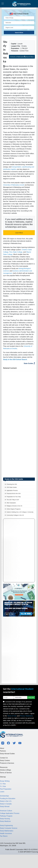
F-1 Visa (3, 786)
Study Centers (5, 760)
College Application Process (10, 813)
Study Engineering (6, 825)
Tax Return (4, 836)
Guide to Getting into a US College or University (20, 512)
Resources (4, 767)
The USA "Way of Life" (13, 500)
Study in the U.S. (6, 801)
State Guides (29, 363)
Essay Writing (5, 781)
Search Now (19, 32)
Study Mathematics (7, 831)
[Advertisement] (19, 424)
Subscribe (31, 697)
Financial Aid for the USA (14, 493)
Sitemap (3, 777)
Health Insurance (6, 833)
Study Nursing (5, 819)
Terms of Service (6, 773)
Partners (3, 751)
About (2, 748)
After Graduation (11, 503)
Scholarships (4, 796)
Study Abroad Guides (7, 754)
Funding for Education (8, 799)
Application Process (12, 490)
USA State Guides (12, 487)
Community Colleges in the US (15, 515)
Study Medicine (5, 821)
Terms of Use (12, 716)
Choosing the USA (12, 484)
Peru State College (16, 252)
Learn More (19, 233)
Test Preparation (6, 789)
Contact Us (4, 758)
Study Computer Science (9, 828)
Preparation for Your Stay (14, 497)
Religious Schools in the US (14, 506)
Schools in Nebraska (22, 57)
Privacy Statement (26, 716)
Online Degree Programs (14, 509)
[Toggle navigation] (3, 4)
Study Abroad (5, 806)
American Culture (6, 811)
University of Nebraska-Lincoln (14, 185)
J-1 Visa (3, 784)
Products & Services (7, 763)
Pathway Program (6, 816)
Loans (2, 792)
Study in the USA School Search (15, 360)
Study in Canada (6, 804)
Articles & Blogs (5, 770)
